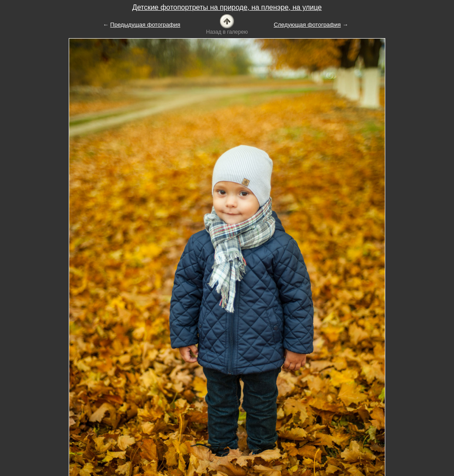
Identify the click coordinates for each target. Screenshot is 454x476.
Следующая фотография (307, 25)
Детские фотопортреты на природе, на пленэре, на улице (227, 7)
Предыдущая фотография (145, 25)
